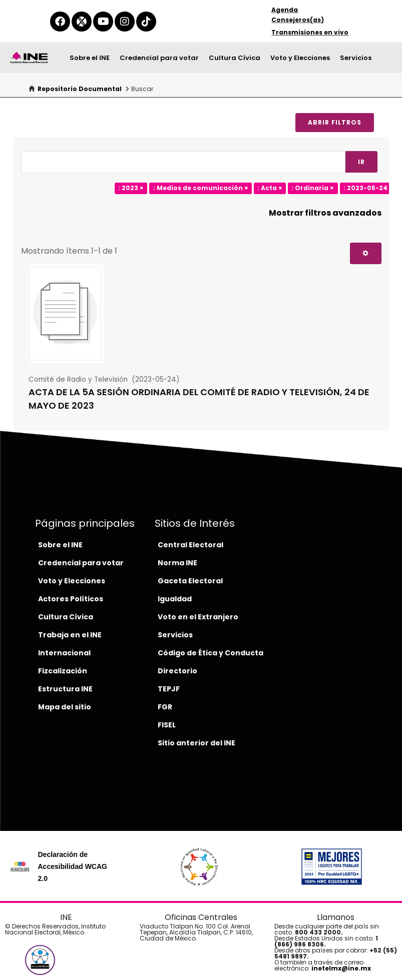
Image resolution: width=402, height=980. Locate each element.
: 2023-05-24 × (368, 188)
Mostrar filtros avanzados (325, 213)
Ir (361, 162)
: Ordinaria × (313, 188)
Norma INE (177, 563)
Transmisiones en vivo (310, 32)
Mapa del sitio (65, 707)
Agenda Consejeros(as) (298, 15)
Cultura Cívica (235, 58)
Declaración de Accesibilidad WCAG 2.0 (72, 866)
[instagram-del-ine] (125, 22)
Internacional (64, 653)
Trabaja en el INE (70, 635)
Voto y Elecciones (300, 58)
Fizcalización (63, 671)
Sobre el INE (90, 58)
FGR (165, 707)
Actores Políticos (71, 599)
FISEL (167, 725)
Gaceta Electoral (190, 581)
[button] (40, 960)
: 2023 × (131, 188)
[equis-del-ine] (82, 22)
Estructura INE (65, 689)
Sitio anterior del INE (196, 743)
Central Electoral (190, 545)
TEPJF (169, 689)
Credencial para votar (159, 58)
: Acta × (270, 188)
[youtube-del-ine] (103, 22)
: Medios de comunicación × (201, 188)
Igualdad (175, 599)
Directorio (177, 671)
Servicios (356, 58)
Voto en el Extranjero (198, 617)
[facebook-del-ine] (60, 22)
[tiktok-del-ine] (146, 22)
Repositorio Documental (80, 89)
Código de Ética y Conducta (211, 653)
